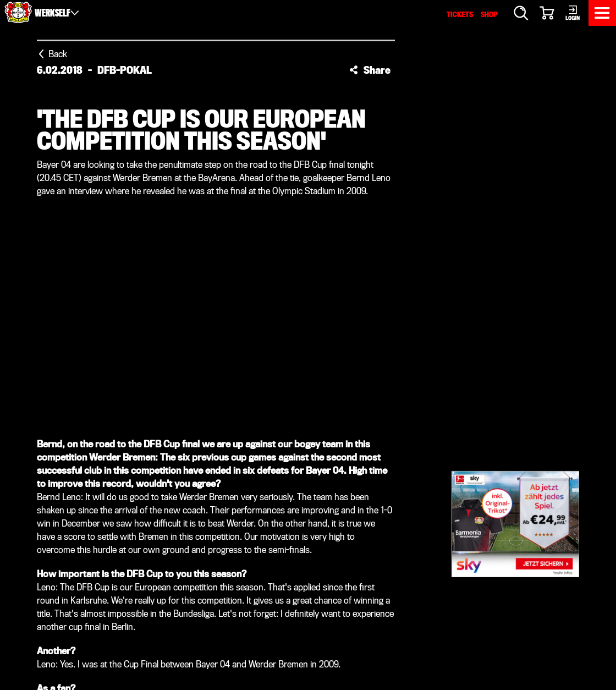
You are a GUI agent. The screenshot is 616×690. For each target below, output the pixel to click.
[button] (370, 70)
